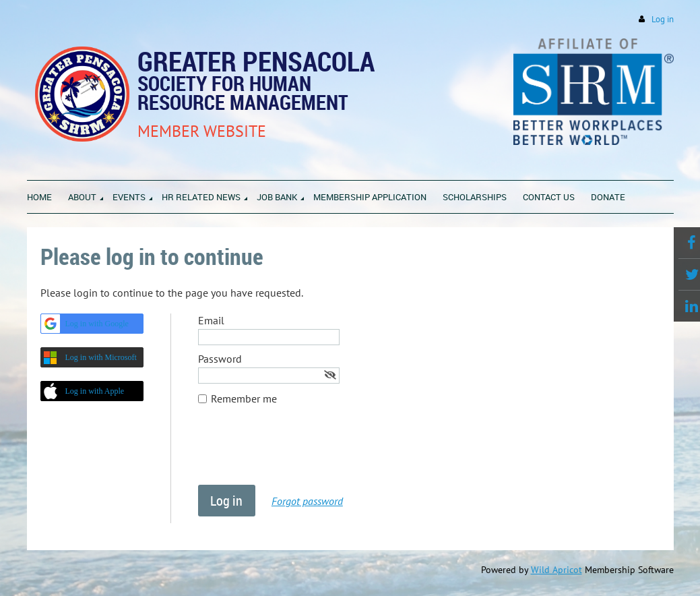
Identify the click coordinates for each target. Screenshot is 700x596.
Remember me (244, 398)
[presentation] (300, 452)
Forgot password (307, 501)
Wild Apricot (556, 570)
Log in (663, 19)
